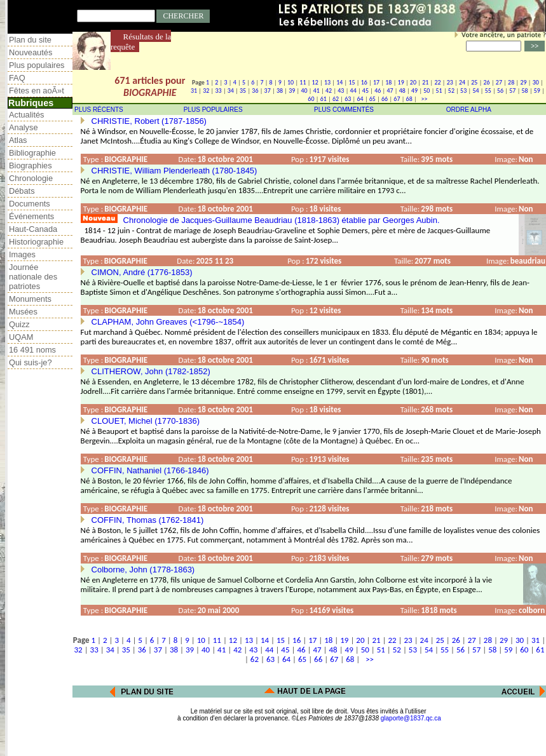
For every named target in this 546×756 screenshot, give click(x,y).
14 (339, 82)
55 (488, 91)
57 (512, 91)
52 (451, 91)
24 (462, 82)
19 (401, 82)
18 (388, 82)
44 (353, 91)
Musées (23, 312)
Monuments (30, 299)
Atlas (18, 140)
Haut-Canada (33, 229)
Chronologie (31, 178)
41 (317, 91)
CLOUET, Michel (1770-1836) (146, 421)
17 (376, 82)
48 (402, 91)
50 (427, 91)
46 (378, 91)
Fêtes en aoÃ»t (37, 91)
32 (206, 91)
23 (450, 82)
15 (351, 82)
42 (329, 91)
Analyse (24, 127)
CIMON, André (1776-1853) (142, 272)
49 (414, 91)
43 (341, 91)
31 (194, 91)
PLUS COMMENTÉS (344, 110)
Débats (22, 191)
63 (348, 99)
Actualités (26, 115)
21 (425, 82)
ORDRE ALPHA (469, 110)
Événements (31, 216)
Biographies (31, 165)
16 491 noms (32, 350)
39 (292, 91)
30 (536, 82)
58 (525, 91)
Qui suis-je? (31, 362)
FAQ (17, 78)
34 (231, 91)
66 (385, 99)
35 (243, 91)
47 (390, 91)
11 (303, 82)
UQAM (21, 337)
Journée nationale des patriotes (33, 277)
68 (409, 99)
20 (413, 82)
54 (475, 91)
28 (511, 82)
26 (487, 82)
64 (360, 99)
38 (280, 91)
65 (372, 99)
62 (336, 99)
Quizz (19, 324)
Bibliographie (32, 153)
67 (397, 99)
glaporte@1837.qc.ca (411, 718)
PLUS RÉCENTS (99, 110)
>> (423, 99)
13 (327, 82)
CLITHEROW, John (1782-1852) (151, 371)
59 (537, 91)
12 (315, 82)
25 (474, 82)
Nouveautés (31, 52)
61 (324, 99)
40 (304, 91)
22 (437, 82)
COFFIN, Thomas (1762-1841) (148, 520)
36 (255, 91)
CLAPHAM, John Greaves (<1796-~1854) (168, 322)
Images (22, 254)
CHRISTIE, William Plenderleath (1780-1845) (174, 171)
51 (439, 91)
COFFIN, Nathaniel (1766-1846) (150, 470)
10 (290, 82)
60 (311, 99)
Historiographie (36, 242)
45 (365, 91)
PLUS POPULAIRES (213, 110)
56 (500, 91)
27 (499, 82)
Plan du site (30, 40)
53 (463, 91)
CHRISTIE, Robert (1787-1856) (149, 121)
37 (268, 91)
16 (364, 82)
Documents (30, 204)
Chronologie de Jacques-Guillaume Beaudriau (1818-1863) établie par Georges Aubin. (282, 220)
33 (218, 91)
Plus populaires (37, 65)
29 (523, 82)
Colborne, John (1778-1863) (143, 570)
